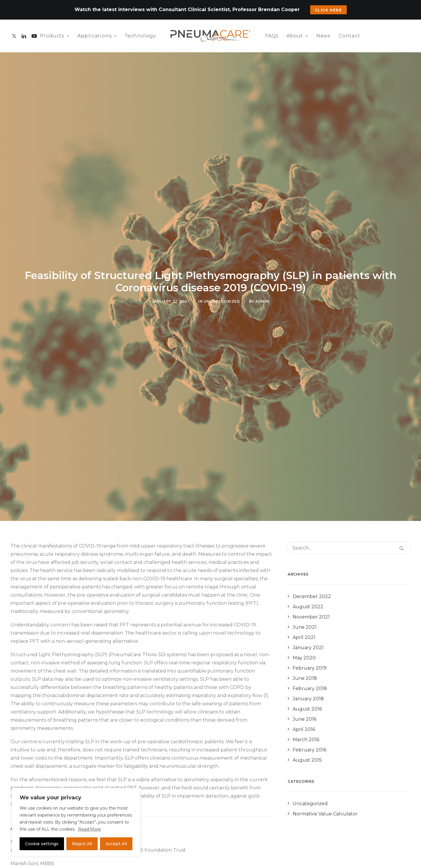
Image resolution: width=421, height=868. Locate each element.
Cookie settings (42, 844)
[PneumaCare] (210, 36)
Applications (97, 36)
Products (55, 36)
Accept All (116, 844)
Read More (89, 829)
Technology (140, 36)
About (297, 36)
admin (262, 290)
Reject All (82, 844)
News (323, 36)
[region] (76, 822)
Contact (349, 36)
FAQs (272, 36)
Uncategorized (222, 290)
